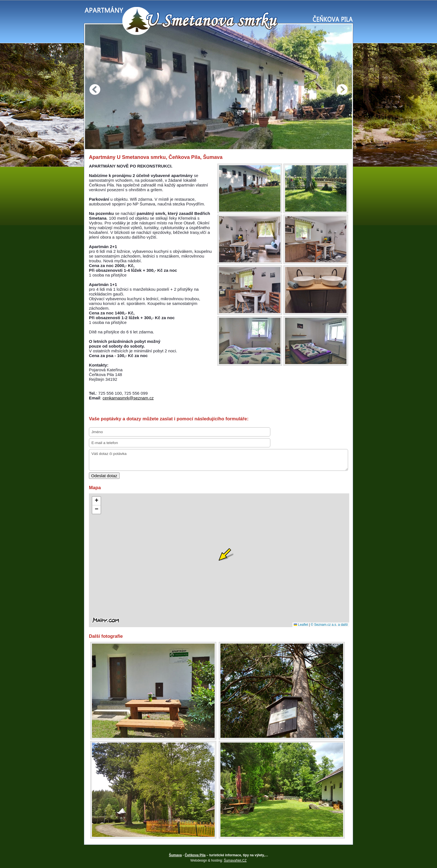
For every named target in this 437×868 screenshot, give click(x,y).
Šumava (175, 855)
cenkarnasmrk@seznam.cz (128, 398)
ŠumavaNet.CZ (235, 860)
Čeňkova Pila (195, 855)
